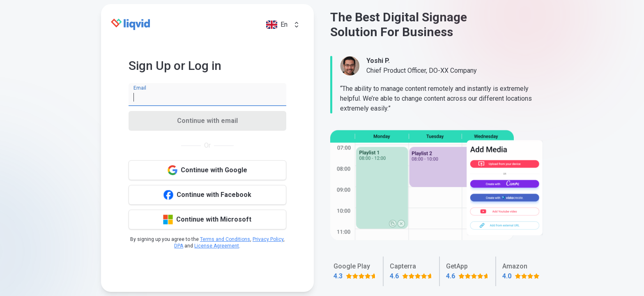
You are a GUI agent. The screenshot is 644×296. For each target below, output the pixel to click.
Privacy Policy (268, 239)
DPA (179, 246)
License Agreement (217, 246)
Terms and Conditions (225, 239)
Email (140, 88)
